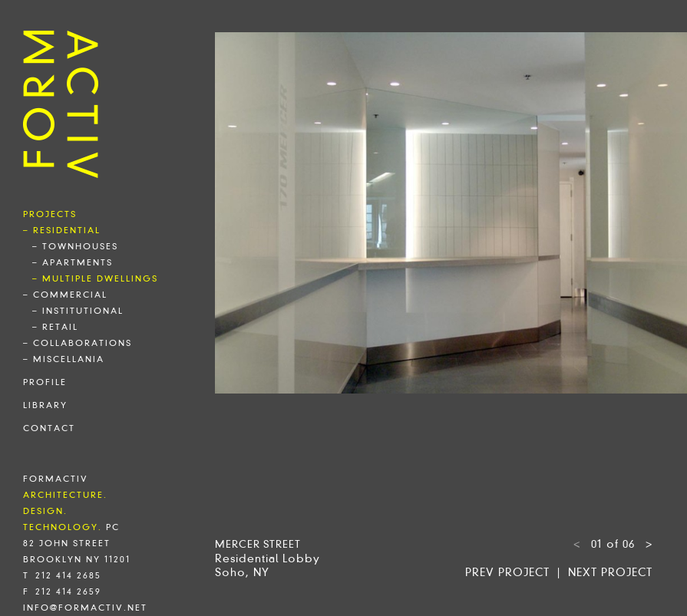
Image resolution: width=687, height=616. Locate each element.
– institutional (78, 311)
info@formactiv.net (85, 608)
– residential (62, 230)
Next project (610, 572)
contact (49, 428)
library (45, 405)
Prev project (507, 572)
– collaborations (78, 343)
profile (45, 382)
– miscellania (64, 359)
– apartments (73, 262)
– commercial (65, 295)
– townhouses (75, 246)
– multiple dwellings (95, 278)
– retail (55, 327)
